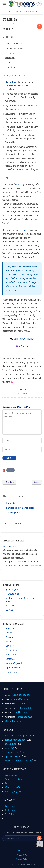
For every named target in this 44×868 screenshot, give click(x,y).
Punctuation (12, 655)
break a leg (11, 744)
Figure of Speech (14, 663)
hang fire (11, 503)
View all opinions (14, 721)
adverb (13, 219)
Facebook (10, 806)
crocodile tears (21, 699)
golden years (13, 513)
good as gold (12, 589)
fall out (21, 704)
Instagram (10, 810)
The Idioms (30, 864)
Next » (37, 482)
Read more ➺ (35, 566)
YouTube (9, 814)
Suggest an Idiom (14, 779)
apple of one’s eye (21, 695)
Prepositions (12, 650)
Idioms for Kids (13, 787)
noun (26, 230)
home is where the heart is (18, 760)
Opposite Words (14, 668)
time (10, 53)
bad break (11, 605)
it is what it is (26, 708)
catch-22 (10, 748)
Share (40, 844)
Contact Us (22, 855)
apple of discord (13, 756)
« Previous (9, 482)
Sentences (11, 659)
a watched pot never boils (20, 508)
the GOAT (10, 610)
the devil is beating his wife (19, 736)
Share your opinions (24, 339)
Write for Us (11, 775)
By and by (11, 82)
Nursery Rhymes (13, 791)
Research (10, 783)
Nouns (9, 633)
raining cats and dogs (16, 740)
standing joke (12, 594)
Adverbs (10, 646)
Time (11, 470)
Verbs (8, 641)
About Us (22, 851)
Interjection (11, 672)
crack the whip (25, 717)
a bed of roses (12, 752)
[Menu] (5, 4)
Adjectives (11, 628)
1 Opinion (24, 346)
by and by (19, 184)
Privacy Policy (22, 859)
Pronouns (10, 637)
